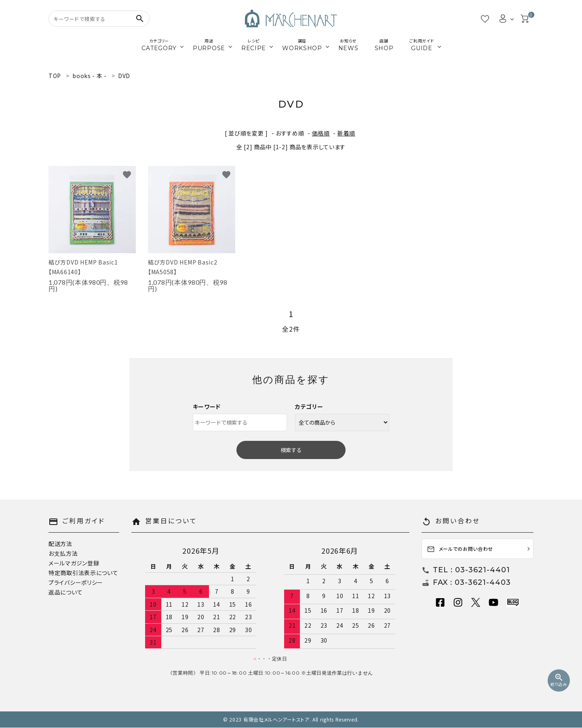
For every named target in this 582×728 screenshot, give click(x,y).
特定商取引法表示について (83, 573)
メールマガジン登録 (74, 563)
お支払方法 (63, 553)
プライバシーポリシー (76, 582)
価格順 (321, 133)
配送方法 (60, 544)
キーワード (207, 406)
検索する (291, 450)
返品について (65, 592)
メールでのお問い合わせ (460, 549)
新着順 (346, 133)
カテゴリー (309, 406)
